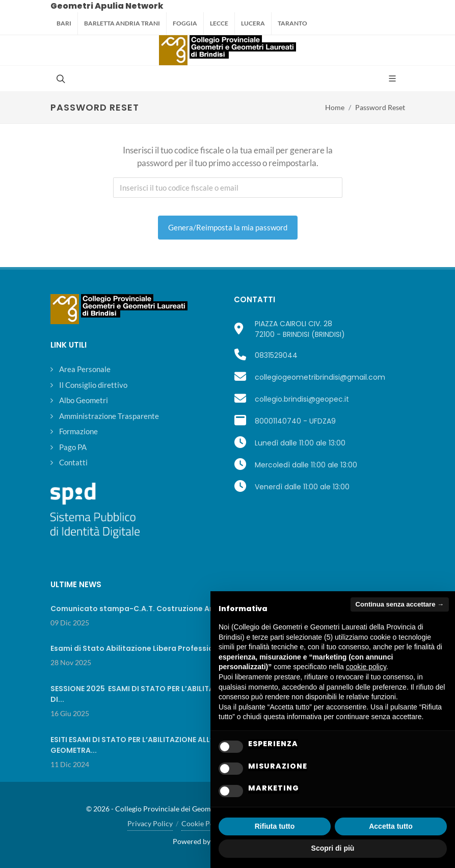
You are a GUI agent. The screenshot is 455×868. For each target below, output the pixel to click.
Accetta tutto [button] (391, 826)
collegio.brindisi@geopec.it (302, 399)
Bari (64, 23)
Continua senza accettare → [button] (400, 604)
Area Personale (85, 369)
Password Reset (380, 107)
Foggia (185, 23)
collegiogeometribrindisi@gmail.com (320, 377)
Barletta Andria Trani (122, 23)
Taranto (292, 23)
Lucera (253, 23)
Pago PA (73, 447)
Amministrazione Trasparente (109, 416)
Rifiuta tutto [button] (275, 826)
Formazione (78, 431)
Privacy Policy (150, 823)
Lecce (219, 23)
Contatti (73, 462)
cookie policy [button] (366, 667)
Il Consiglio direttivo (93, 385)
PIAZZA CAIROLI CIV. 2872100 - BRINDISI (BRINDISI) (300, 329)
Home (335, 107)
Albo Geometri (84, 400)
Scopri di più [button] (333, 848)
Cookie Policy (203, 823)
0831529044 (276, 355)
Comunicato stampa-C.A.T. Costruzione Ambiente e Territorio (168, 609)
